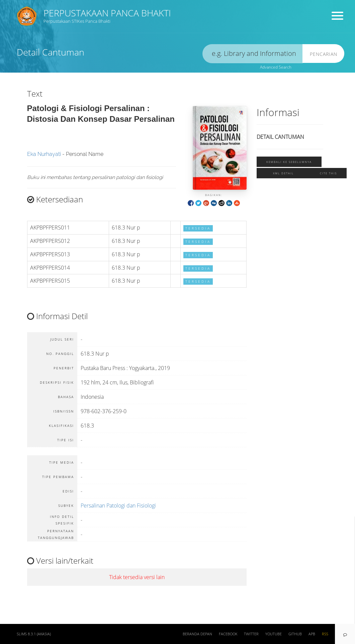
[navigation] (345, 634)
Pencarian (324, 54)
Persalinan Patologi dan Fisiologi (118, 505)
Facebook (228, 634)
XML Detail (283, 173)
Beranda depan (197, 634)
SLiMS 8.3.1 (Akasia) (34, 634)
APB (312, 634)
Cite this (328, 173)
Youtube (274, 634)
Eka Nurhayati (44, 154)
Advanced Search (276, 67)
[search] (253, 54)
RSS (325, 634)
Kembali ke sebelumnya (289, 162)
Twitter (251, 634)
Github (295, 634)
